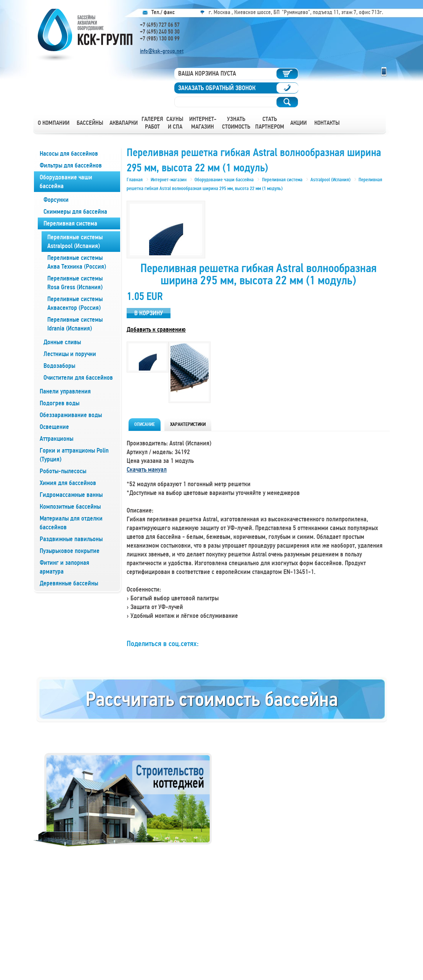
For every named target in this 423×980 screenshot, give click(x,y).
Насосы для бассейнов (69, 154)
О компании (54, 123)
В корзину (149, 313)
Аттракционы (56, 439)
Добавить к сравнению (156, 330)
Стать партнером (270, 123)
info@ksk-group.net (162, 51)
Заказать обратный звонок (217, 88)
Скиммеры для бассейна (75, 212)
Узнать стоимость (236, 123)
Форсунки (56, 200)
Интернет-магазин (203, 123)
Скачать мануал (147, 470)
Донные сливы (62, 342)
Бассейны (90, 123)
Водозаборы (59, 366)
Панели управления (65, 391)
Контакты (327, 123)
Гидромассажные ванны (71, 495)
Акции (298, 123)
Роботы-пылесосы (63, 471)
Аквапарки (124, 123)
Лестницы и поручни (70, 354)
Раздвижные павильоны (71, 539)
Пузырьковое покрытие (70, 551)
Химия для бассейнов (68, 483)
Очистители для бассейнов (78, 378)
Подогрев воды (60, 403)
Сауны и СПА (175, 123)
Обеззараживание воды (71, 415)
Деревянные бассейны (69, 583)
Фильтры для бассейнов (71, 165)
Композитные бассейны (70, 507)
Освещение (54, 427)
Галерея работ (152, 123)
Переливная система (70, 223)
